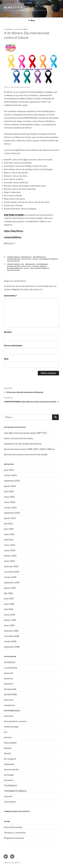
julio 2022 (8, 524)
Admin (25, 29)
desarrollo (9, 673)
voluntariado (13, 261)
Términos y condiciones (15, 833)
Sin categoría (10, 759)
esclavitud (9, 716)
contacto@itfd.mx (13, 237)
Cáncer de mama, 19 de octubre (19, 438)
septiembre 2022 (12, 513)
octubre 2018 (10, 641)
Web (6, 359)
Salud (27, 268)
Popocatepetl (10, 743)
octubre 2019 (10, 577)
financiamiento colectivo (19, 259)
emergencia (26, 257)
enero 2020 (9, 561)
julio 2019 (8, 593)
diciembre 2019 (11, 566)
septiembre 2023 (12, 481)
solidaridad (9, 764)
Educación (9, 700)
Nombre (8, 332)
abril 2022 (9, 540)
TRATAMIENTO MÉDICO (48, 259)
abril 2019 (9, 609)
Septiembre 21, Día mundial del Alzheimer (23, 444)
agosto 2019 (10, 588)
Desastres (9, 684)
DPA (23, 264)
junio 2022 (9, 529)
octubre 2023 (10, 475)
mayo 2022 (9, 534)
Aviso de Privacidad (13, 827)
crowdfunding (14, 257)
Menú (32, 20)
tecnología (9, 775)
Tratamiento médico (40, 268)
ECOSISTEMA (10, 694)
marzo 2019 (9, 615)
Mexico (44, 266)
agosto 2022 (10, 518)
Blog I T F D (13, 8)
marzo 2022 (10, 545)
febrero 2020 (10, 556)
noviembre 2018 (12, 636)
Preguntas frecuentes (14, 838)
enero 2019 (9, 625)
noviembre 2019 (12, 572)
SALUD (35, 259)
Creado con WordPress (12, 863)
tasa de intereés (11, 769)
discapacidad (10, 689)
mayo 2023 (9, 497)
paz (6, 732)
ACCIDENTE (10, 662)
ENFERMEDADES (39, 257)
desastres (8, 678)
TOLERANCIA (10, 786)
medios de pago (11, 727)
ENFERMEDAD (43, 264)
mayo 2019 (9, 604)
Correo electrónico (13, 346)
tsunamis (8, 796)
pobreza (8, 737)
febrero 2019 (10, 620)
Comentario (10, 296)
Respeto (8, 748)
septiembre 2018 (12, 647)
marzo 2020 (10, 550)
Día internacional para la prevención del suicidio (26, 455)
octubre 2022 (10, 508)
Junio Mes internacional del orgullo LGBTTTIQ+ (26, 433)
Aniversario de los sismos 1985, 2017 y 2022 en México (29, 449)
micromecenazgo (15, 268)
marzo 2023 (10, 502)
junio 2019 (9, 599)
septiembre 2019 (12, 583)
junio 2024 (9, 470)
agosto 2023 (10, 486)
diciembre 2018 (11, 631)
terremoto (9, 780)
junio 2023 (9, 491)
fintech (36, 266)
